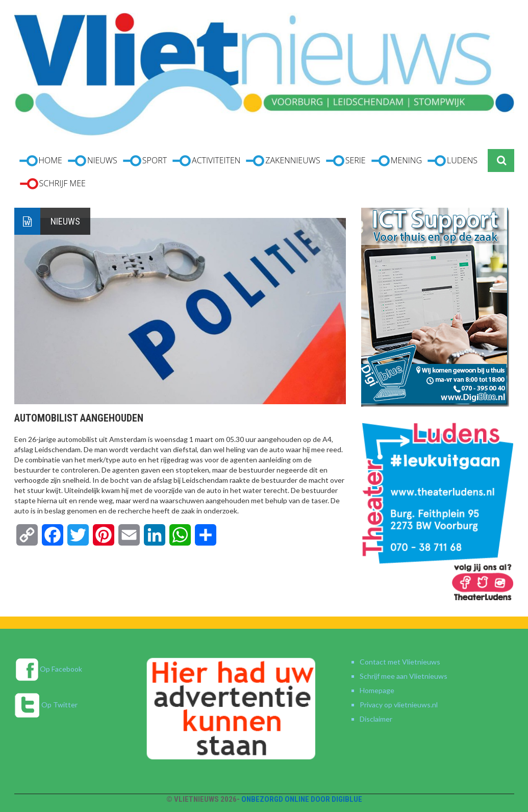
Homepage (377, 690)
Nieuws (65, 221)
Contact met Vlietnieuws (400, 662)
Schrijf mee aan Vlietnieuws (404, 676)
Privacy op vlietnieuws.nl (399, 705)
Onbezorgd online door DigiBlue (302, 799)
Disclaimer (376, 719)
